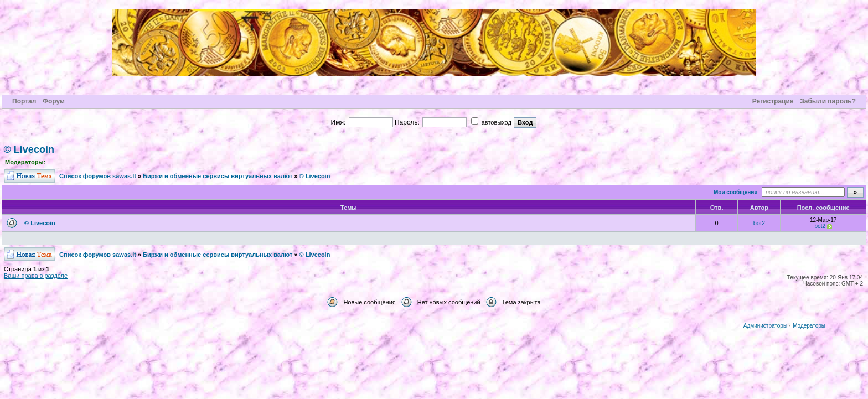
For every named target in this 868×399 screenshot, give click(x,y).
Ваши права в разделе (36, 276)
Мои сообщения (735, 192)
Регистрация (773, 101)
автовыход (491, 122)
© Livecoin (29, 149)
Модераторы (809, 326)
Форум (54, 101)
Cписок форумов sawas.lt (98, 176)
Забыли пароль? (828, 101)
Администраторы (765, 326)
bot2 (759, 223)
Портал (24, 101)
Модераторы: (25, 162)
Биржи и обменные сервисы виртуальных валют (218, 176)
